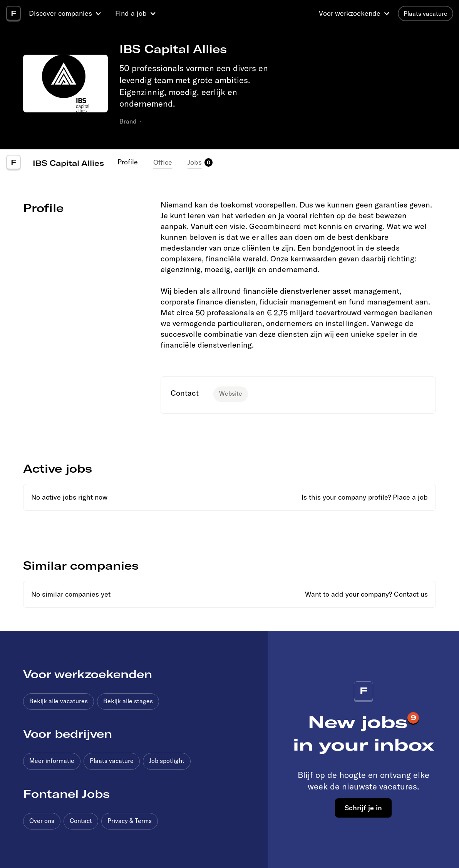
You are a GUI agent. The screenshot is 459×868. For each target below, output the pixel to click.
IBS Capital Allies (68, 163)
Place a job (410, 497)
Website (231, 393)
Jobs (195, 162)
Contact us (411, 594)
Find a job (131, 13)
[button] (66, 13)
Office (163, 162)
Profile (128, 162)
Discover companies (60, 13)
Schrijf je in (363, 808)
